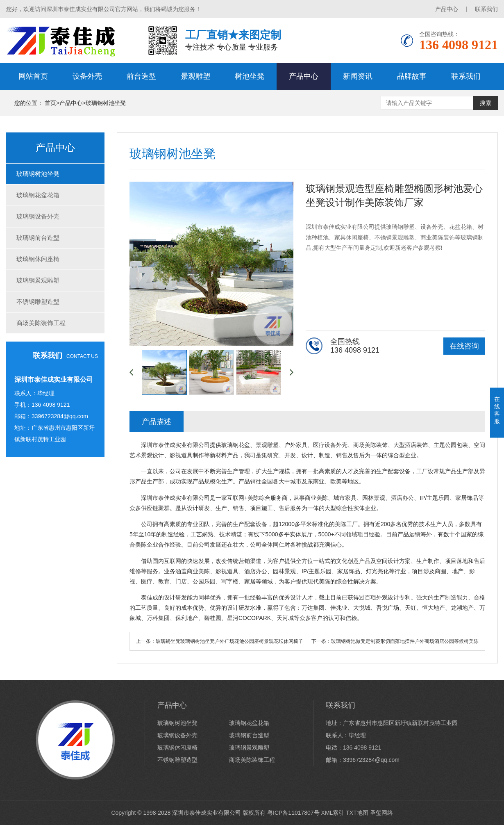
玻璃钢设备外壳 (38, 216)
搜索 (486, 103)
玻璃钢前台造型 (38, 238)
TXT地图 (357, 813)
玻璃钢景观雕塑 (38, 280)
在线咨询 (464, 346)
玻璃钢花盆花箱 (38, 195)
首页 (50, 103)
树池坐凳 (250, 76)
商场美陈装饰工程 (41, 323)
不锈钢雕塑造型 (38, 302)
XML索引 (333, 813)
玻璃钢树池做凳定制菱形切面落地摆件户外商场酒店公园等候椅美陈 (405, 641)
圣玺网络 (381, 813)
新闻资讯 (358, 76)
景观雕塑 (195, 76)
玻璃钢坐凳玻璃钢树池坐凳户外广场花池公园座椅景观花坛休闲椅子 (229, 641)
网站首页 (33, 76)
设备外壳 (87, 76)
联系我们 (486, 9)
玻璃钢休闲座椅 (38, 259)
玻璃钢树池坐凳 (106, 103)
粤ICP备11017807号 (293, 813)
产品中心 (447, 9)
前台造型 (141, 76)
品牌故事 (412, 76)
